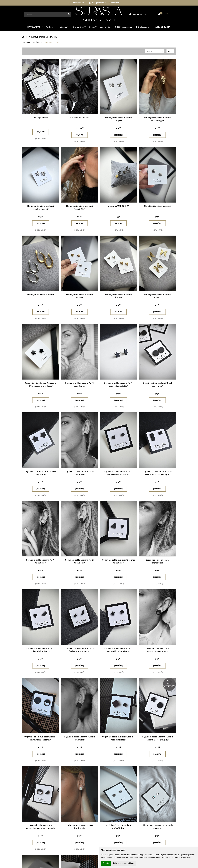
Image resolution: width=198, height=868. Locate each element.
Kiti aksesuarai (143, 27)
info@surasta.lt (97, 3)
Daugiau (41, 132)
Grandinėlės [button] (78, 27)
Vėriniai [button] (63, 27)
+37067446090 (76, 3)
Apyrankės (105, 27)
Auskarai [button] (50, 27)
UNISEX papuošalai (123, 27)
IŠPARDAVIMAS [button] (34, 27)
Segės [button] (92, 27)
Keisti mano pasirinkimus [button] (124, 863)
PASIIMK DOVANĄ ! (163, 27)
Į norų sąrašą (41, 139)
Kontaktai (114, 3)
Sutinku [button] (106, 863)
